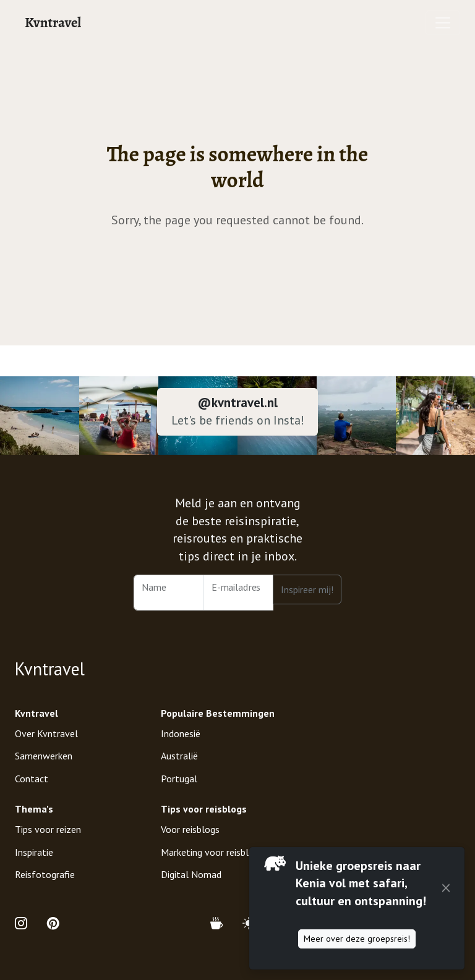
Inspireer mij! (307, 589)
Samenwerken (44, 756)
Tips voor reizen (48, 829)
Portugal (179, 779)
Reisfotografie (45, 874)
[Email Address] (239, 593)
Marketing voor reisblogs (212, 852)
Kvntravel (53, 23)
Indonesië (181, 733)
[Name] (169, 593)
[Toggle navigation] (443, 23)
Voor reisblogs (190, 829)
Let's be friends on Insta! (238, 420)
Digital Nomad (191, 874)
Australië (179, 756)
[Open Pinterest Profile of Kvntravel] (53, 923)
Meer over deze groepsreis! (357, 939)
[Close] (446, 888)
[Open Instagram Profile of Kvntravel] (26, 923)
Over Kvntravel (46, 733)
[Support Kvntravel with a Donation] (221, 923)
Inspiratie (34, 852)
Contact (32, 779)
